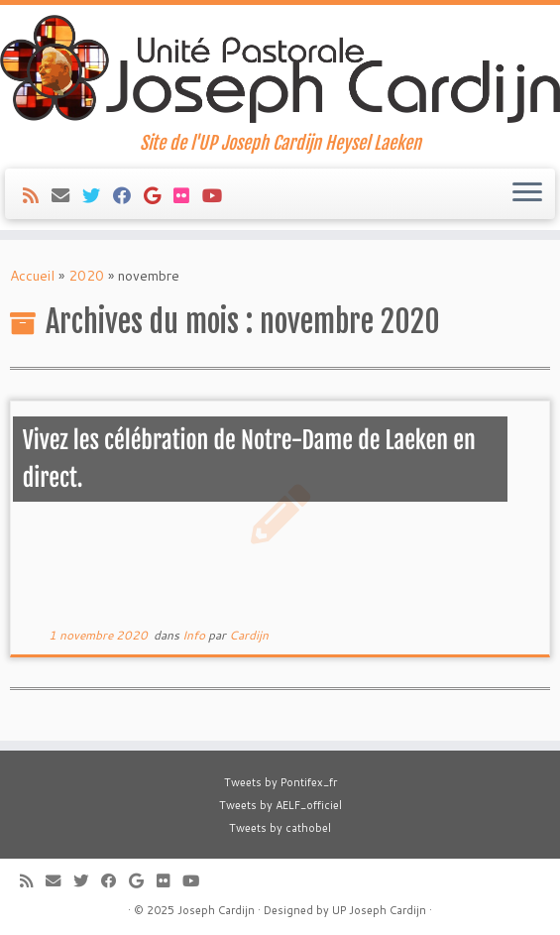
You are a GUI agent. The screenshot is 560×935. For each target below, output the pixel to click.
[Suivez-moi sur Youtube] (219, 195)
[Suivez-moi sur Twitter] (98, 195)
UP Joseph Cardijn (379, 910)
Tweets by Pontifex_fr (280, 782)
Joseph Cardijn (216, 910)
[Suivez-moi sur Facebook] (128, 195)
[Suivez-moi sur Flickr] (188, 195)
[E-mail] (67, 195)
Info (195, 635)
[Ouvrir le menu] (527, 194)
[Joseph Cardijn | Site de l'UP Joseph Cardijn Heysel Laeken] (280, 69)
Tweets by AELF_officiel (280, 805)
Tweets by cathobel (280, 828)
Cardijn (249, 635)
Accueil (32, 276)
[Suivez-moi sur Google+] (159, 195)
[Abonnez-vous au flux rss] (37, 195)
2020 (86, 276)
